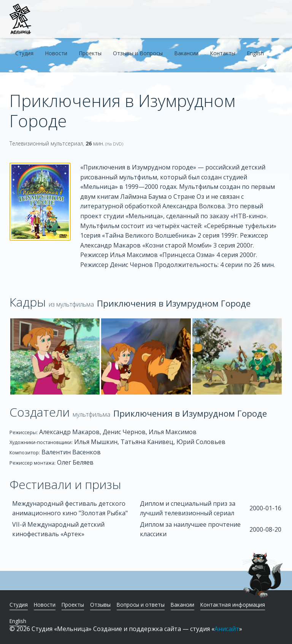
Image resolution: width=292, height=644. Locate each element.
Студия (24, 53)
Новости (56, 53)
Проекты (90, 53)
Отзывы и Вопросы (138, 53)
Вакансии (186, 53)
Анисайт (227, 629)
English (255, 53)
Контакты (223, 53)
